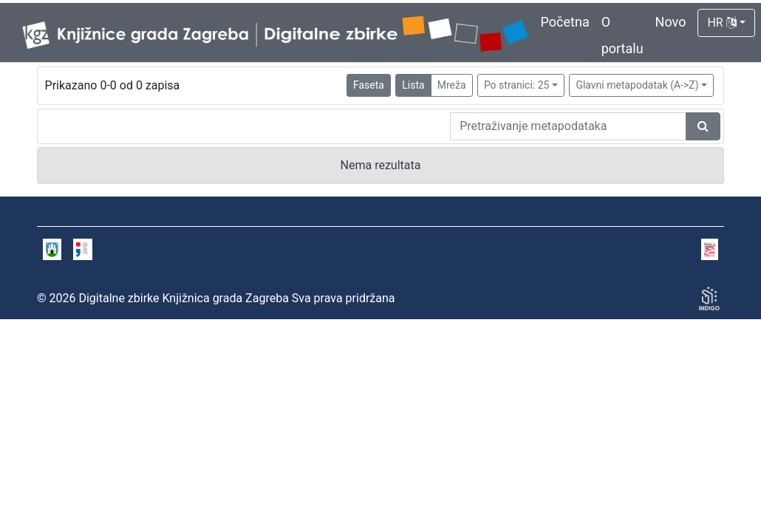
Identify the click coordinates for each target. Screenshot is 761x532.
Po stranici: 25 (517, 85)
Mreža (452, 85)
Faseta (369, 85)
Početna (565, 22)
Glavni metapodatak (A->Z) (637, 85)
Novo (671, 22)
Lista (413, 85)
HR (721, 23)
